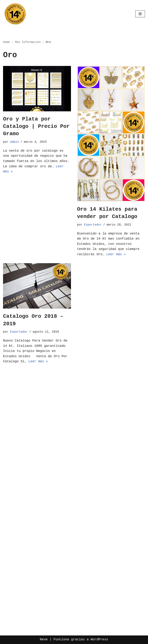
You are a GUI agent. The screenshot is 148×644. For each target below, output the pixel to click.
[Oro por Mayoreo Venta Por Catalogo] (15, 14)
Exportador (93, 225)
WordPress (99, 640)
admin (15, 142)
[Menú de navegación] (140, 14)
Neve (44, 640)
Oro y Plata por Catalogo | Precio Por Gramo (36, 126)
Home (7, 42)
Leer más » (116, 254)
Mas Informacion (28, 42)
